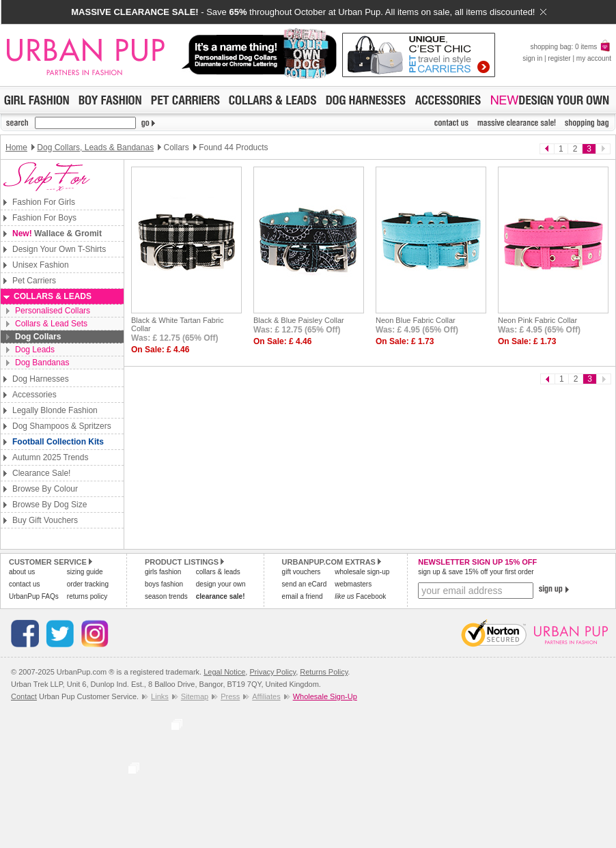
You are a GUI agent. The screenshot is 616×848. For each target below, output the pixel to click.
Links (160, 696)
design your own (221, 584)
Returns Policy (324, 672)
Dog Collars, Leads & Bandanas (95, 147)
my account (594, 58)
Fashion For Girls (44, 202)
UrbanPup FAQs (34, 596)
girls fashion (163, 572)
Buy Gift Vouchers (45, 520)
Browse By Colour (45, 489)
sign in (532, 58)
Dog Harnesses (41, 379)
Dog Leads (35, 350)
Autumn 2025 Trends (50, 457)
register (559, 58)
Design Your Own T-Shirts (59, 249)
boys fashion (164, 584)
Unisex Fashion (41, 265)
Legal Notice (224, 672)
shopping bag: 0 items (571, 47)
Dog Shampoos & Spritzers (62, 426)
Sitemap (195, 696)
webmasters (353, 584)
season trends (166, 596)
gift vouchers (302, 572)
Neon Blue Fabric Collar (416, 320)
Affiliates (266, 696)
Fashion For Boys (44, 218)
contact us (25, 584)
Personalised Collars (53, 311)
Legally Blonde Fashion (55, 410)
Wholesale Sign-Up (325, 696)
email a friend (303, 596)
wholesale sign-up (362, 572)
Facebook (360, 596)
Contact (24, 696)
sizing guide (85, 572)
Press (230, 696)
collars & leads (218, 572)
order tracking (88, 584)
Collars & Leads (53, 296)
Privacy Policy (272, 672)
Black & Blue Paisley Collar (299, 320)
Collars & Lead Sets (51, 324)
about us (22, 572)
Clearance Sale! (41, 473)
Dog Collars (38, 337)
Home (16, 147)
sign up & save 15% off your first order (476, 572)
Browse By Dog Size (50, 505)
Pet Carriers (34, 281)
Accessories (34, 395)
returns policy (87, 596)
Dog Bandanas (42, 363)
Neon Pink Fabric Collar (537, 320)
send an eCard (305, 584)
